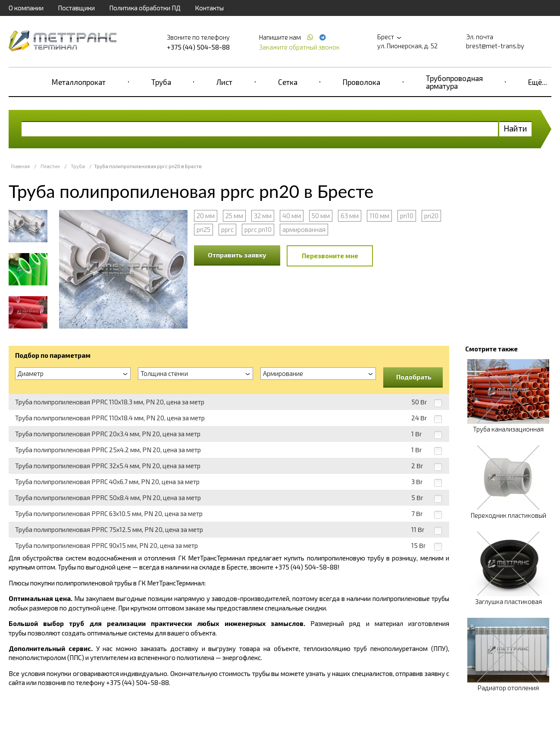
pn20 (431, 216)
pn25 (203, 229)
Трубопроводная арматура (454, 82)
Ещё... (538, 82)
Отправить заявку (237, 255)
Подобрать (414, 377)
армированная (304, 229)
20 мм (206, 216)
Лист (224, 82)
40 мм (292, 216)
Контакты (209, 8)
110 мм (379, 216)
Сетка (288, 82)
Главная (20, 166)
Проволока (361, 82)
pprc (227, 229)
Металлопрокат (79, 82)
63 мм (350, 216)
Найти (515, 128)
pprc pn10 (258, 229)
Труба (161, 82)
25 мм (234, 216)
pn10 (407, 216)
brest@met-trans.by (495, 46)
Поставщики (76, 8)
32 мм (263, 216)
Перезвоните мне (330, 256)
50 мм (321, 216)
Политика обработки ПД (145, 8)
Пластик (50, 166)
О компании (26, 8)
